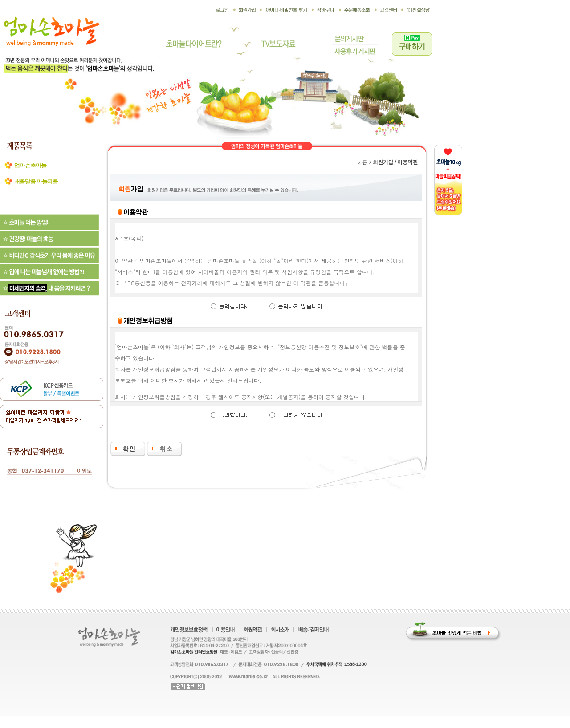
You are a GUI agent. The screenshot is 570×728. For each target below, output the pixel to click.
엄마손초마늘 (30, 165)
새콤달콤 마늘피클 (36, 181)
